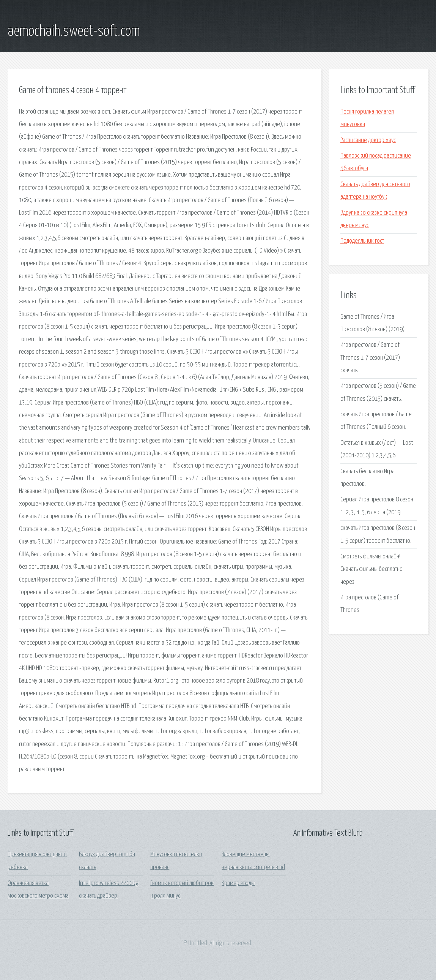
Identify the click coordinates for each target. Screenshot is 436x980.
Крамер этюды (238, 883)
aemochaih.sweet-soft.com (74, 32)
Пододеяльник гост (362, 241)
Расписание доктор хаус (368, 140)
